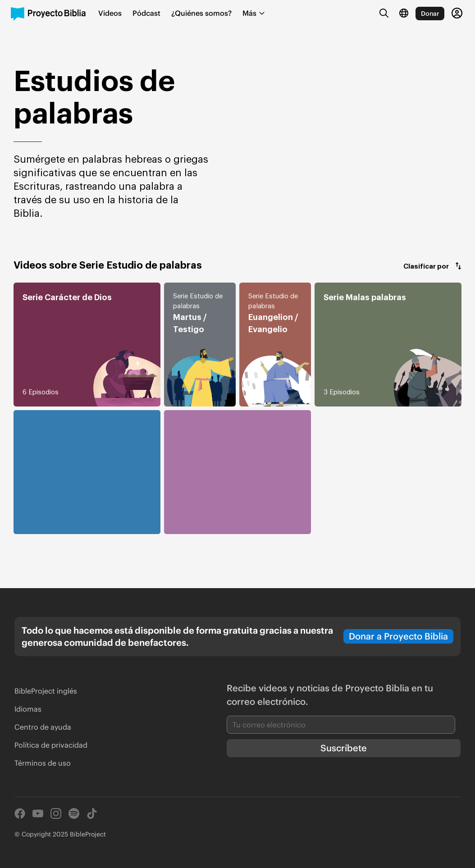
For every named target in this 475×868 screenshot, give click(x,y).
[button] (432, 266)
